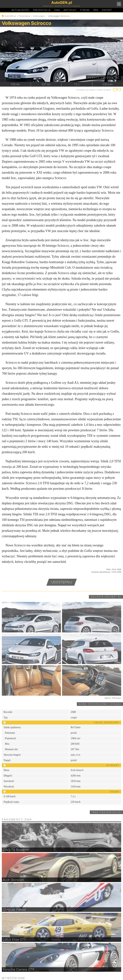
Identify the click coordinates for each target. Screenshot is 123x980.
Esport (107, 10)
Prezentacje (42, 10)
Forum (85, 10)
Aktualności (20, 10)
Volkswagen (39, 16)
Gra (96, 10)
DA (57, 10)
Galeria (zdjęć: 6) (106, 597)
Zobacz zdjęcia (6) (104, 78)
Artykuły (70, 10)
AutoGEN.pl (10, 16)
